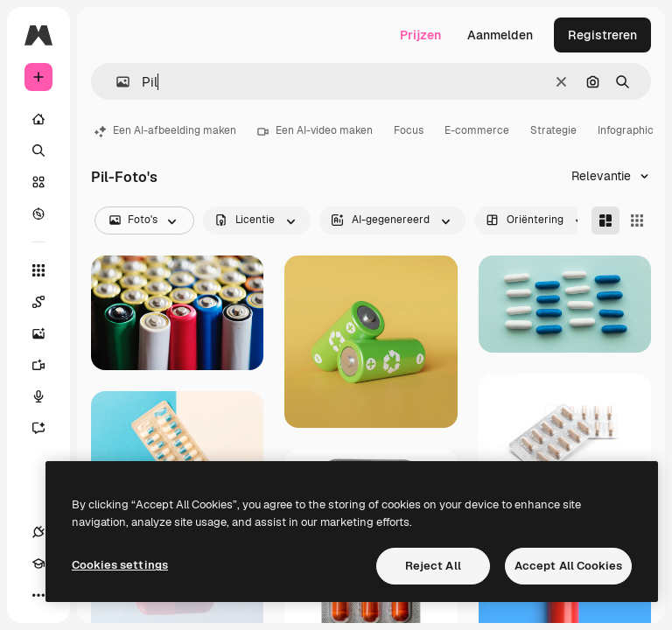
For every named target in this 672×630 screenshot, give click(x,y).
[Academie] (38, 563)
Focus (409, 130)
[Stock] (38, 182)
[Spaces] (47, 302)
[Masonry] (605, 220)
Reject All (433, 566)
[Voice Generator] (47, 396)
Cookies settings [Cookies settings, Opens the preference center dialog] (120, 565)
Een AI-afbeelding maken (165, 130)
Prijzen (420, 35)
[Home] (38, 119)
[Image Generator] (47, 333)
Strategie (553, 130)
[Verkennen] (38, 213)
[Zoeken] (38, 150)
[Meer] (38, 595)
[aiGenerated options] (392, 220)
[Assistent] (47, 428)
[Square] (637, 220)
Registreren (602, 35)
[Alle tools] (38, 270)
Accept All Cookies (568, 566)
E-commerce (477, 130)
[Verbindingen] (38, 532)
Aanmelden (500, 35)
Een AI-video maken (315, 130)
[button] (116, 82)
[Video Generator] (47, 365)
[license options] (257, 220)
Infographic (626, 130)
